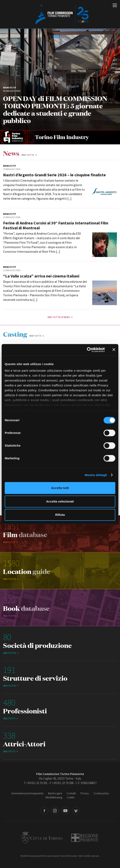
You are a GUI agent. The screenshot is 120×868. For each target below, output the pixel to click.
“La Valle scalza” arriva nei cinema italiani (41, 276)
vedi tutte (28, 155)
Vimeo (76, 811)
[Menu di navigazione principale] (115, 6)
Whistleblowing (54, 797)
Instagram (55, 811)
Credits (71, 797)
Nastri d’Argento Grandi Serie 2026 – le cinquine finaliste (54, 175)
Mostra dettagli (96, 475)
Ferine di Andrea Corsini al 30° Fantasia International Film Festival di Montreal (56, 225)
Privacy (85, 793)
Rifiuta (60, 515)
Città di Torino (42, 838)
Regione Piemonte (85, 838)
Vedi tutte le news (59, 317)
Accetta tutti (60, 488)
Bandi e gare (55, 793)
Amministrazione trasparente (27, 793)
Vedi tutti (35, 336)
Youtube (65, 811)
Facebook (44, 811)
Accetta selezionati (60, 501)
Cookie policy (101, 793)
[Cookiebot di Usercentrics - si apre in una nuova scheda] (87, 350)
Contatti (71, 793)
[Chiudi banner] (114, 350)
